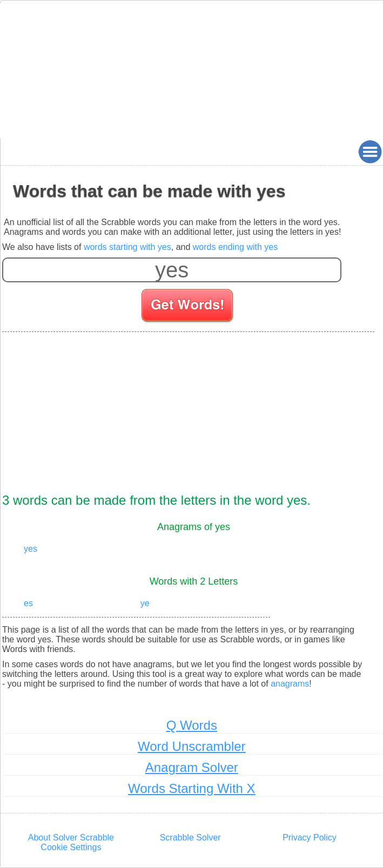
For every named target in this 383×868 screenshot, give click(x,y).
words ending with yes (235, 247)
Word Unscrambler (192, 746)
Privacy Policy (310, 838)
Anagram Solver (192, 767)
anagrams (290, 684)
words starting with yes (127, 247)
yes (31, 549)
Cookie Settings (71, 847)
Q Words (192, 725)
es (28, 603)
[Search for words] (188, 307)
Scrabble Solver (190, 838)
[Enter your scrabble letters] (172, 270)
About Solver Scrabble (71, 838)
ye (145, 603)
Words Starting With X (192, 788)
